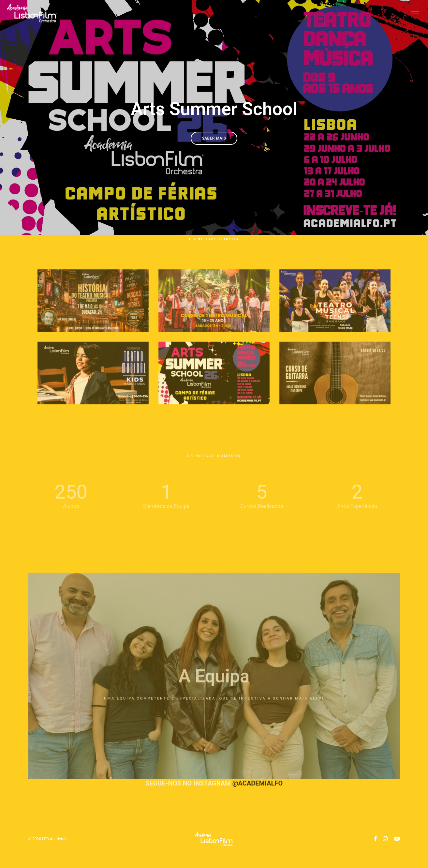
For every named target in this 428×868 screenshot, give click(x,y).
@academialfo (258, 783)
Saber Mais (214, 138)
